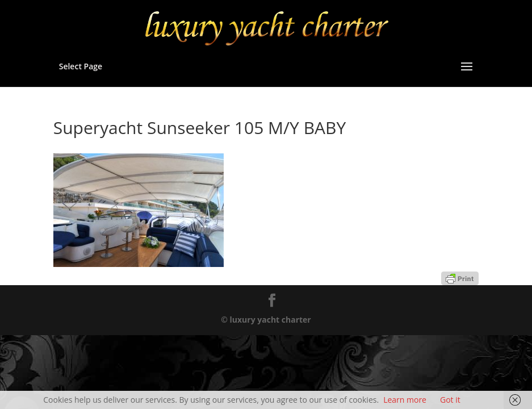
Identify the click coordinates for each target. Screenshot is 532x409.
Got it (450, 400)
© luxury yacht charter (266, 320)
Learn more (405, 400)
